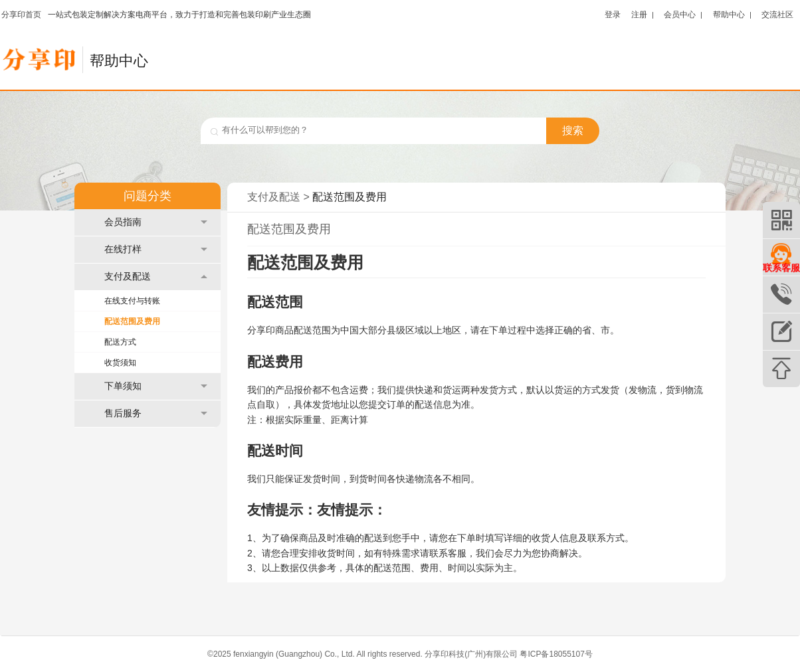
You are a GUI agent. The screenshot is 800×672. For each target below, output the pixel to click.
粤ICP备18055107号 (556, 654)
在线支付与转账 (132, 301)
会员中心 (680, 14)
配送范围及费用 (132, 321)
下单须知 (156, 386)
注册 (639, 14)
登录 (613, 14)
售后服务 (156, 413)
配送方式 (120, 342)
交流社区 (777, 14)
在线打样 (156, 249)
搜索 (573, 130)
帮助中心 (729, 14)
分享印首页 (21, 15)
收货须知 (120, 363)
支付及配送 (156, 277)
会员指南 (156, 222)
